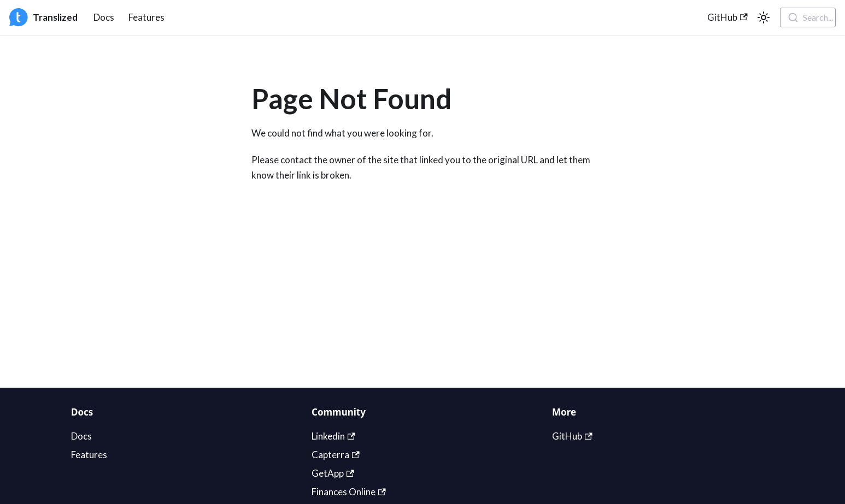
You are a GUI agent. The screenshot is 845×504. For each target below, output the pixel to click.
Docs (104, 17)
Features (146, 17)
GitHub (727, 17)
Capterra (336, 455)
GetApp (333, 473)
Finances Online (349, 492)
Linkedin (333, 436)
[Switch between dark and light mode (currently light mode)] (764, 17)
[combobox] (808, 17)
